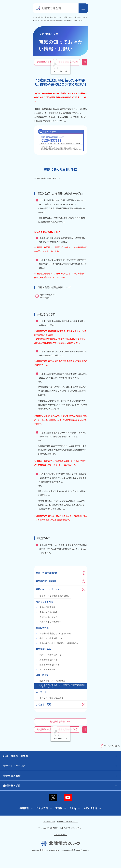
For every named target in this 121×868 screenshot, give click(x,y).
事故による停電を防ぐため (50, 638)
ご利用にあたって (60, 835)
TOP (34, 17)
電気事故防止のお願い (61, 581)
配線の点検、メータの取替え (51, 681)
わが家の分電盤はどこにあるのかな (54, 633)
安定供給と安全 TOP (60, 722)
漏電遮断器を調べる (47, 660)
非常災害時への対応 (68, 62)
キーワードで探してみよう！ (51, 698)
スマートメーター (46, 670)
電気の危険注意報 (46, 607)
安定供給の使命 (44, 62)
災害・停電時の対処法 (61, 573)
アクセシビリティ (49, 821)
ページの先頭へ (112, 746)
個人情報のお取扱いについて (67, 821)
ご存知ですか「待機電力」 (50, 622)
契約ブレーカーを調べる (49, 655)
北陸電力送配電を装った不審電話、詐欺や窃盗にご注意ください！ (60, 686)
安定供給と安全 (43, 17)
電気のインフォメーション (61, 589)
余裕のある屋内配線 (47, 612)
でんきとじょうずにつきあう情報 (53, 596)
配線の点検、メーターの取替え (48, 296)
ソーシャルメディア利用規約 (48, 828)
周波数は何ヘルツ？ (47, 617)
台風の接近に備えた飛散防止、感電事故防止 (57, 643)
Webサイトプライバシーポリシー (71, 828)
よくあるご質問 (61, 705)
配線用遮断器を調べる (48, 665)
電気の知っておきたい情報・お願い (62, 17)
